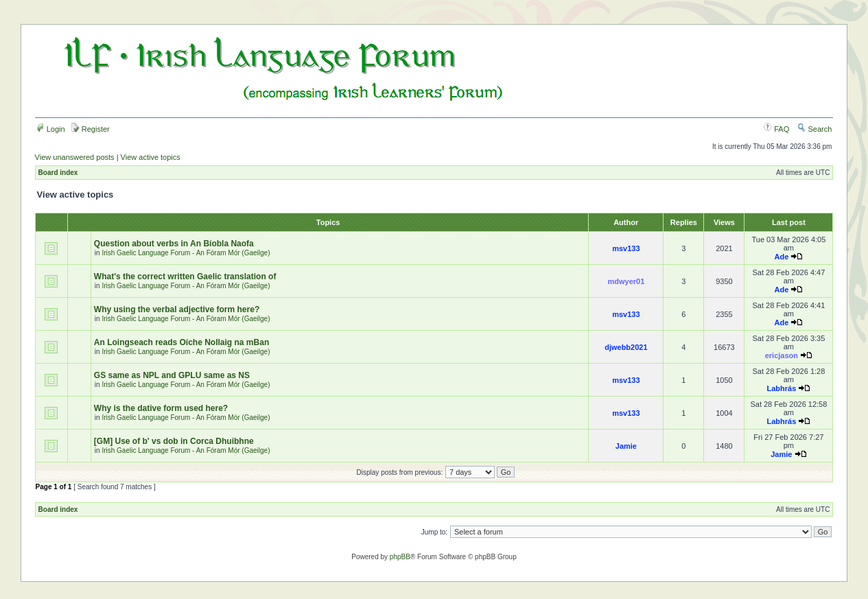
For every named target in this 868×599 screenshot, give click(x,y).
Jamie (626, 446)
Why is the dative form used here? (161, 408)
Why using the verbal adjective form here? (177, 309)
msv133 (626, 248)
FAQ (776, 129)
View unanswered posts (75, 157)
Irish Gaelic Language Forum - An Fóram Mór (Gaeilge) (186, 253)
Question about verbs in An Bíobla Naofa (174, 244)
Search (814, 129)
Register (91, 129)
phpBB (400, 557)
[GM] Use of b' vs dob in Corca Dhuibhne (174, 441)
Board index (58, 173)
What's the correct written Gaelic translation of (185, 277)
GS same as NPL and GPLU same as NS (172, 375)
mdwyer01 (626, 281)
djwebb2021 (626, 347)
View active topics (151, 157)
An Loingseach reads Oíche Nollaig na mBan (181, 342)
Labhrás (781, 388)
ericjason (782, 355)
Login (51, 129)
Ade (781, 257)
